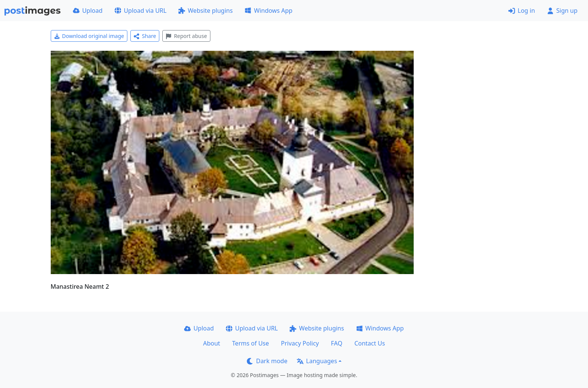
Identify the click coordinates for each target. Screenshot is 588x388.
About (211, 343)
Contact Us (370, 343)
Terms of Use (251, 343)
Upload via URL (141, 11)
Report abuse (186, 36)
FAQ (337, 343)
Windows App (268, 11)
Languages (317, 361)
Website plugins (206, 11)
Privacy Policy (300, 343)
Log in (522, 11)
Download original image (89, 36)
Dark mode (267, 361)
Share (145, 36)
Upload (88, 11)
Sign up (562, 11)
